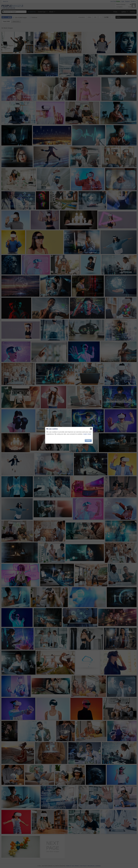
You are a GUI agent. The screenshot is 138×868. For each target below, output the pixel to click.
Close (88, 440)
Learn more (87, 434)
